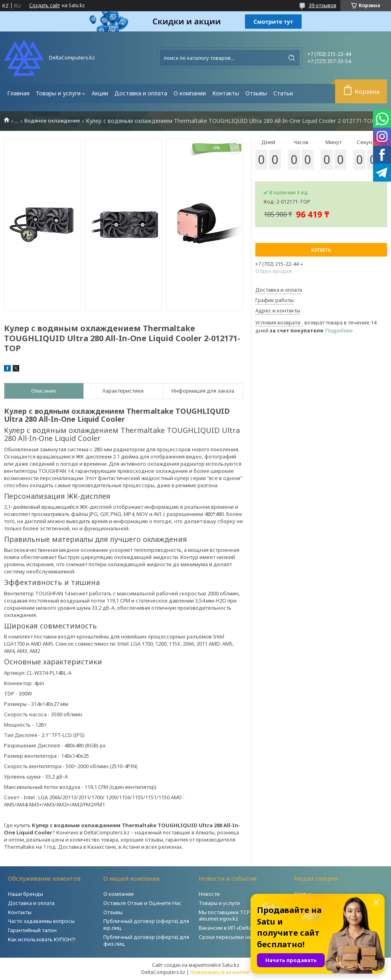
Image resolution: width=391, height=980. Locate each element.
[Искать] (292, 58)
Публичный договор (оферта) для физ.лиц (146, 940)
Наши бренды (26, 894)
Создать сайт (44, 6)
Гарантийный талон (32, 930)
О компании (190, 93)
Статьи (283, 93)
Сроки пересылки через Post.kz (239, 937)
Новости (209, 894)
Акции (100, 93)
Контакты (226, 93)
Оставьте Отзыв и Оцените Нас (142, 903)
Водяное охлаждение (52, 121)
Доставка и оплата (141, 93)
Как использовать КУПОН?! (42, 939)
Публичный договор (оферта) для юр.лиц (146, 924)
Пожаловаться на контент (220, 972)
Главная (18, 93)
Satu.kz (231, 965)
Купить (321, 250)
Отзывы (256, 93)
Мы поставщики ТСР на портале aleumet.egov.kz (239, 916)
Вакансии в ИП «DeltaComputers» (240, 928)
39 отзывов (323, 5)
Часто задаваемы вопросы (41, 921)
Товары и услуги (58, 93)
